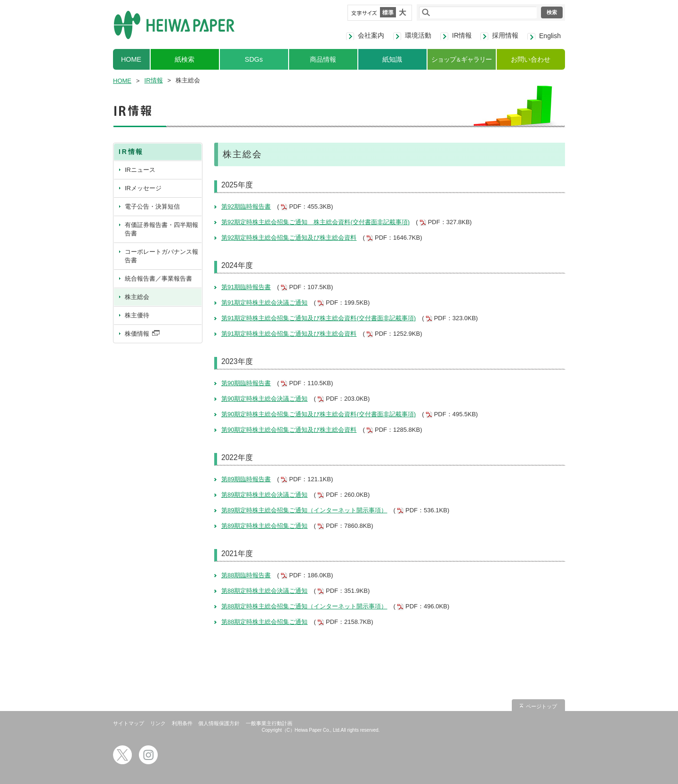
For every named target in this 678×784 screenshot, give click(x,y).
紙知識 (392, 59)
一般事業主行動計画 (269, 723)
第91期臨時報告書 (246, 287)
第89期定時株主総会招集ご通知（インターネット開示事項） (304, 510)
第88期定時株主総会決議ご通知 (264, 591)
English (550, 36)
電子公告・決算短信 (152, 206)
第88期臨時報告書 (246, 575)
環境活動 (418, 35)
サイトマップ (129, 723)
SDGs (254, 59)
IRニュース (140, 170)
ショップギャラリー (461, 59)
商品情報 (323, 59)
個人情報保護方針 (219, 723)
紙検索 (185, 59)
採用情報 (505, 35)
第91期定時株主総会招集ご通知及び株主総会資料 (289, 334)
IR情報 (462, 35)
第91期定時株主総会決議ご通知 (264, 303)
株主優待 (137, 315)
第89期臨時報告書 (246, 479)
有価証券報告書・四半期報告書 (161, 229)
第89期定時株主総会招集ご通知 (264, 526)
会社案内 (371, 35)
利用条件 (182, 723)
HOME (131, 59)
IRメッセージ (143, 188)
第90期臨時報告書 (246, 383)
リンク (158, 723)
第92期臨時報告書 (246, 206)
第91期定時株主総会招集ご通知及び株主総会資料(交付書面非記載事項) (319, 318)
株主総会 (137, 297)
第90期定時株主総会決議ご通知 (264, 399)
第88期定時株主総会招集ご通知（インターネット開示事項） (304, 606)
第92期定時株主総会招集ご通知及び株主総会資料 (289, 238)
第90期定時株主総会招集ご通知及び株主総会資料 (289, 430)
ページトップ (541, 706)
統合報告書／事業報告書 (158, 279)
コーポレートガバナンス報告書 (161, 256)
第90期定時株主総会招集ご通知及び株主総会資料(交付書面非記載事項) (319, 414)
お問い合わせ (531, 59)
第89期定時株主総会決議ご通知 (264, 495)
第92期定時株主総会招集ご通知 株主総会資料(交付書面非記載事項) (315, 222)
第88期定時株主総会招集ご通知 (264, 622)
